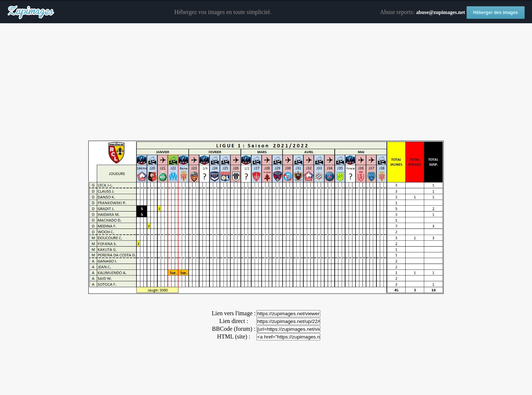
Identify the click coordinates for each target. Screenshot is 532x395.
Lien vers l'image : (234, 313)
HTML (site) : (233, 336)
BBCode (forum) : (234, 329)
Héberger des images (496, 13)
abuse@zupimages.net (440, 12)
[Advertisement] (266, 82)
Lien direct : (233, 321)
